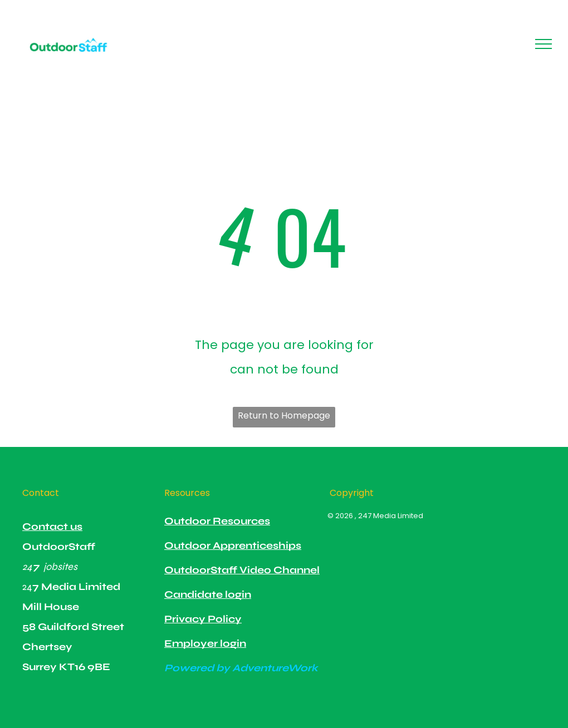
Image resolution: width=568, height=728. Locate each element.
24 (27, 567)
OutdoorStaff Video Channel (242, 570)
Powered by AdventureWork (241, 668)
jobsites (60, 567)
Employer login (205, 643)
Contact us (52, 527)
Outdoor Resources (217, 521)
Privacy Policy (203, 619)
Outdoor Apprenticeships (233, 545)
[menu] (543, 44)
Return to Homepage (284, 415)
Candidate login (208, 594)
